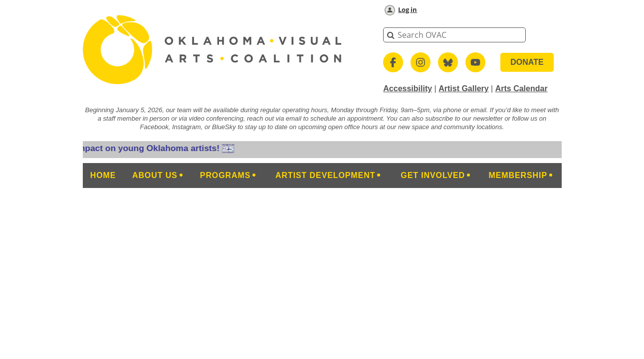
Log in (408, 9)
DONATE (527, 62)
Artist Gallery (463, 89)
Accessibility (408, 89)
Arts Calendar (522, 89)
